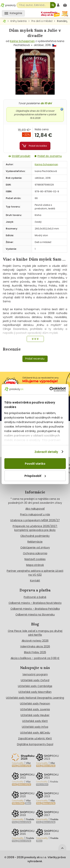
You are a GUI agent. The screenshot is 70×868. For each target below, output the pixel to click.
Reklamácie (35, 542)
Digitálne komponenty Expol (35, 744)
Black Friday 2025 (35, 652)
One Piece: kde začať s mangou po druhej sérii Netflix (35, 633)
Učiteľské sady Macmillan (35, 692)
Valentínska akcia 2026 (35, 646)
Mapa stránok (35, 565)
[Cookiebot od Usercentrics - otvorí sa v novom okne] (50, 389)
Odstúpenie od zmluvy (35, 547)
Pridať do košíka (38, 146)
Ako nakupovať (35, 509)
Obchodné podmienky (35, 536)
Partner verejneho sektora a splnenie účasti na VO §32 (35, 573)
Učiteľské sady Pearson (35, 704)
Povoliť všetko (35, 464)
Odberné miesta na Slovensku (35, 615)
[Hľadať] (53, 5)
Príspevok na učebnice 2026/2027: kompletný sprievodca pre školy (35, 528)
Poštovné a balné (35, 597)
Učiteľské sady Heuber (35, 715)
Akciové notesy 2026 (35, 641)
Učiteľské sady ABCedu (35, 733)
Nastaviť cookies (35, 559)
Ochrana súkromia (35, 553)
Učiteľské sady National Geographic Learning (35, 698)
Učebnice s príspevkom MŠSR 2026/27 (35, 520)
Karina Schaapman (22, 41)
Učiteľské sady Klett (35, 721)
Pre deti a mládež (42, 21)
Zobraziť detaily (46, 452)
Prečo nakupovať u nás (35, 514)
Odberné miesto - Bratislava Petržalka (35, 609)
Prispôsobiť (35, 476)
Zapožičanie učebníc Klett (35, 738)
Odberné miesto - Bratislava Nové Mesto (35, 603)
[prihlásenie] (59, 5)
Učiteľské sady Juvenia (35, 709)
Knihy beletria (19, 21)
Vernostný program (35, 674)
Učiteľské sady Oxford (35, 680)
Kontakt (35, 581)
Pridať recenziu (35, 359)
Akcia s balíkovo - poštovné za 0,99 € (35, 658)
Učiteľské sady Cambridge (35, 686)
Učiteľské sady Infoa (35, 727)
